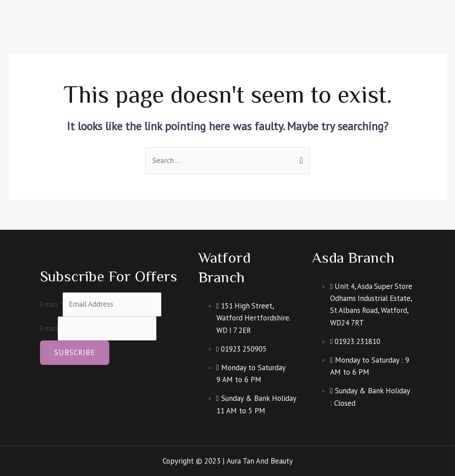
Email (51, 304)
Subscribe (75, 353)
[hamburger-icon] (435, 12)
